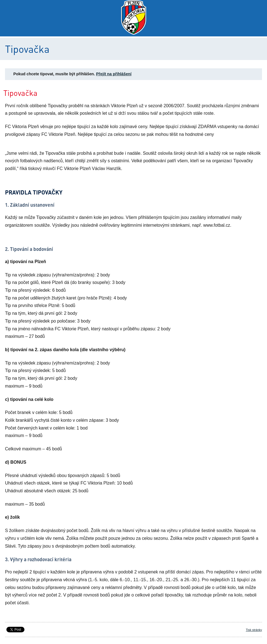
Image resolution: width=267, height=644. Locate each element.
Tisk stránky (254, 630)
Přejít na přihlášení (114, 74)
